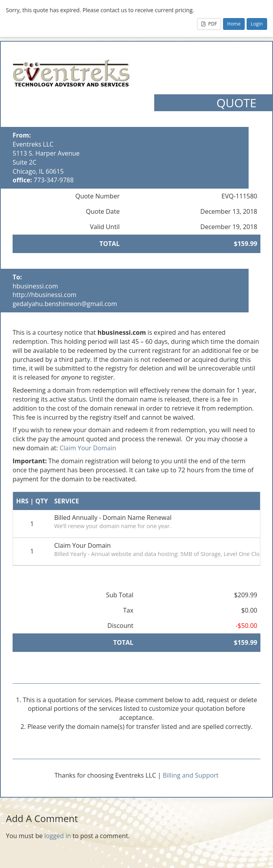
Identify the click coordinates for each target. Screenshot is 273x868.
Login (257, 24)
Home (234, 24)
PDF (209, 24)
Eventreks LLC (33, 144)
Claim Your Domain (88, 448)
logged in (58, 836)
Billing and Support (191, 775)
